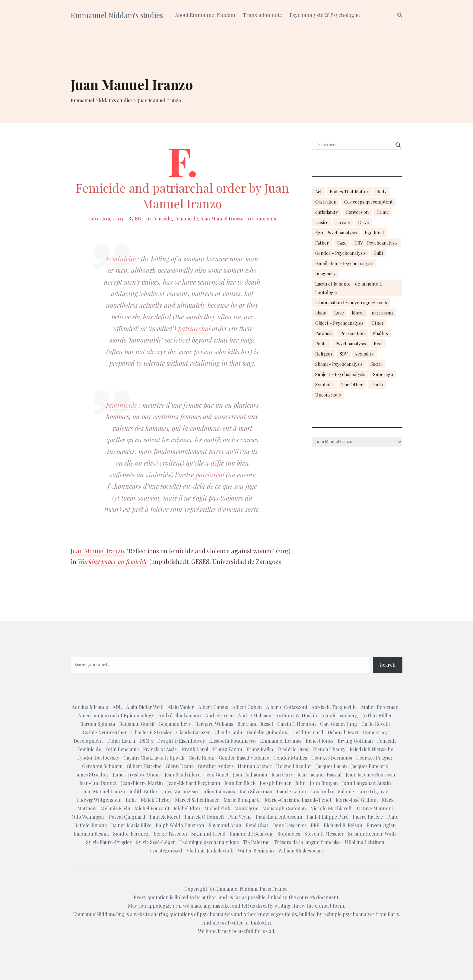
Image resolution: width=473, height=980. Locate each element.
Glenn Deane (180, 766)
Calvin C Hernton (297, 724)
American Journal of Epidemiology (116, 715)
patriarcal (210, 475)
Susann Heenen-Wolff (372, 834)
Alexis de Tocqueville (334, 707)
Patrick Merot (165, 817)
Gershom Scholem (102, 766)
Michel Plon (187, 808)
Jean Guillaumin (250, 775)
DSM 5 (146, 741)
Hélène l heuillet (294, 766)
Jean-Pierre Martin (142, 783)
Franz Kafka (260, 749)
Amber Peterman (380, 707)
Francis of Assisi (160, 749)
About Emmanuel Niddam (205, 15)
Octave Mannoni (375, 808)
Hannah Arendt (255, 766)
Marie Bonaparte (242, 800)
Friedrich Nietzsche (371, 749)
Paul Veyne (240, 817)
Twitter (235, 923)
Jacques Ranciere (370, 766)
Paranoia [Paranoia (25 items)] (324, 333)
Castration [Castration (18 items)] (326, 202)
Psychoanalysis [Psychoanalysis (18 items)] (351, 343)
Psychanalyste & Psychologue (325, 15)
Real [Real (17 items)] (378, 343)
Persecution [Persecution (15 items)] (352, 333)
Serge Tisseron (170, 834)
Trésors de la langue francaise (307, 842)
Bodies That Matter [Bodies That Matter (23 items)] (349, 191)
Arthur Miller (377, 715)
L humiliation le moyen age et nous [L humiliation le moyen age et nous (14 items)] (351, 302)
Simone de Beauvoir (252, 834)
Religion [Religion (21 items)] (324, 354)
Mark (388, 800)
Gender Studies (290, 758)
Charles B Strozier (152, 732)
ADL (117, 707)
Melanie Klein (115, 808)
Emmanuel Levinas (281, 741)
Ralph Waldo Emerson (180, 825)
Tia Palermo (256, 842)
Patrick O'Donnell (204, 817)
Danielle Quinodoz (267, 732)
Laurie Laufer (292, 791)
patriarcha (193, 328)
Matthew (87, 808)
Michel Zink (217, 808)
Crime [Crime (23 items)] (383, 212)
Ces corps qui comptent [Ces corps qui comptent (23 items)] (368, 202)
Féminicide (121, 405)
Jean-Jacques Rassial (319, 775)
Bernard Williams (214, 724)
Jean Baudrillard (183, 775)
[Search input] (354, 145)
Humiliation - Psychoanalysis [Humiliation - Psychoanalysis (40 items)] (344, 263)
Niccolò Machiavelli (331, 808)
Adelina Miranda (90, 707)
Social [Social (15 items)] (376, 364)
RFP (315, 825)
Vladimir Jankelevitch (210, 850)
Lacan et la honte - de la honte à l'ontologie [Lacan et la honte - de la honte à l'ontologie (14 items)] (348, 288)
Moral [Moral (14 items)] (358, 313)
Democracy (375, 732)
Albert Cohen (247, 707)
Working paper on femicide (113, 561)
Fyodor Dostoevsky (98, 758)
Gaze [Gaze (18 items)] (342, 243)
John (300, 783)
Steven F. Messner (324, 834)
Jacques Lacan (332, 766)
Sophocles (289, 834)
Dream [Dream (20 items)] (343, 222)
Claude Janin (228, 732)
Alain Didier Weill (145, 707)
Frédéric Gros (293, 749)
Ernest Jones (319, 741)
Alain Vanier (181, 707)
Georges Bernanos (332, 758)
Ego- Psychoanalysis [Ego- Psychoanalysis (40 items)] (336, 232)
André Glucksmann (180, 715)
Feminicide (186, 218)
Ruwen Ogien (381, 825)
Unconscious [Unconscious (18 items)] (328, 395)
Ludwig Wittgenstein (99, 800)
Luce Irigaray (373, 791)
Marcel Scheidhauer (197, 800)
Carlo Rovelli (376, 724)
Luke (131, 800)
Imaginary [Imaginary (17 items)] (325, 273)
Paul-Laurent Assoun (279, 817)
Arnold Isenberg (340, 715)
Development (88, 741)
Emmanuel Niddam (236, 889)
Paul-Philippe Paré (327, 817)
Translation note (262, 15)
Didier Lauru (121, 741)
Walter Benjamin (256, 850)
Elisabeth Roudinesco (232, 741)
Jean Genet (217, 775)
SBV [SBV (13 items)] (344, 354)
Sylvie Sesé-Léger (156, 842)
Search (388, 665)
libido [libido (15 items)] (321, 313)
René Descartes (290, 825)
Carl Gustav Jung (339, 724)
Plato (393, 817)
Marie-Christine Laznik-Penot (298, 800)
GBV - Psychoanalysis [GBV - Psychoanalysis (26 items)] (376, 243)
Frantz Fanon (227, 749)
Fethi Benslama (122, 749)
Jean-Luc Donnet (98, 783)
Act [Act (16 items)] (319, 191)
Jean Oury (282, 775)
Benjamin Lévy (175, 724)
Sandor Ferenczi (131, 834)
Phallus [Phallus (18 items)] (380, 333)
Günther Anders (216, 766)
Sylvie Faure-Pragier (109, 842)
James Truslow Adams (137, 775)
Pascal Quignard (127, 817)
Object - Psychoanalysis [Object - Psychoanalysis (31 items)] (339, 323)
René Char (257, 825)
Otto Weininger (88, 817)
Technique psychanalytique (209, 842)
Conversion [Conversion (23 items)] (357, 212)
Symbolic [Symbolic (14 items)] (324, 384)
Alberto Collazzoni (287, 707)
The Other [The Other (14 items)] (352, 384)
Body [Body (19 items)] (382, 191)
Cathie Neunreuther (105, 732)
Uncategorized (166, 850)
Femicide (162, 218)
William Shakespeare (301, 850)
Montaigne (246, 808)
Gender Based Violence (244, 758)
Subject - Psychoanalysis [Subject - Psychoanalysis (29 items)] (340, 374)
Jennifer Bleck (240, 783)
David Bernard (307, 732)
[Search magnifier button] (398, 145)
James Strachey (92, 775)
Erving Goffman (355, 741)
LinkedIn (261, 923)
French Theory (329, 749)
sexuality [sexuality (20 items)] (365, 354)
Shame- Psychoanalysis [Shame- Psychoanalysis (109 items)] (339, 364)
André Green (219, 715)
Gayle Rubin (202, 758)
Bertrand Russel (255, 724)
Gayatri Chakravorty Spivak (154, 758)
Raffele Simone (90, 825)
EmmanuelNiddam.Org (99, 914)
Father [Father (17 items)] (322, 243)
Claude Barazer (193, 732)
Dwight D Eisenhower (181, 741)
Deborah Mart (343, 732)
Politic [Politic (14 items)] (321, 343)
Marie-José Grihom (357, 800)
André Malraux (255, 715)
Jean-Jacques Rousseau (370, 775)
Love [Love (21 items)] (339, 313)
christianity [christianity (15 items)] (327, 212)
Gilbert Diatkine (144, 766)
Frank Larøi (195, 749)
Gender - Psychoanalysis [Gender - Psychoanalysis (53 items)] (340, 253)
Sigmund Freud (208, 834)
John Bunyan (324, 783)
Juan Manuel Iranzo (222, 218)
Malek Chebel (156, 800)
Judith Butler (144, 791)
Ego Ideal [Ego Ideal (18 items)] (374, 232)
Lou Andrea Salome (332, 791)
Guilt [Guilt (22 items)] (378, 253)
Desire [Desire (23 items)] (322, 222)
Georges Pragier (375, 758)
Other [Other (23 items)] (378, 323)
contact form (329, 906)
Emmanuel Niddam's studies (117, 15)
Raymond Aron (225, 825)
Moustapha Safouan (284, 808)
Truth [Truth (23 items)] (377, 384)
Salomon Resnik (91, 834)
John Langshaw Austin (367, 783)
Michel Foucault (152, 808)
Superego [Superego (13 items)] (383, 374)
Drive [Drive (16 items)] (363, 222)
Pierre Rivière (368, 817)
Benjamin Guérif (137, 724)
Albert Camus (213, 707)
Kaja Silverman (256, 791)
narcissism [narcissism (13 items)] (382, 313)
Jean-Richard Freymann (194, 783)
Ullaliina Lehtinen (365, 842)
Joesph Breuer (275, 783)
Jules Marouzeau (180, 791)
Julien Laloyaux (219, 791)
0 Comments (262, 218)
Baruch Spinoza (98, 724)
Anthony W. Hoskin (296, 715)
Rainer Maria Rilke (131, 825)
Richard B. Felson (343, 825)
